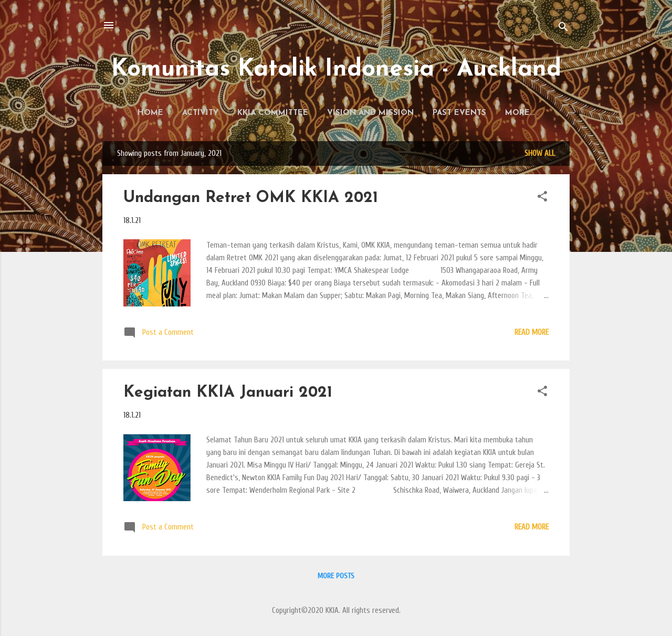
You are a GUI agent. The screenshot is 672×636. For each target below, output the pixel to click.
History (520, 113)
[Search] (563, 29)
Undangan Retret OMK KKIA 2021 (251, 200)
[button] (542, 200)
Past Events (457, 113)
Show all (540, 156)
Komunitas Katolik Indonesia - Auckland (336, 70)
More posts (336, 578)
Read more (532, 335)
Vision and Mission (368, 113)
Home (148, 113)
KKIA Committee (270, 113)
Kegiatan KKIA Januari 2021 (228, 395)
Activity (198, 113)
